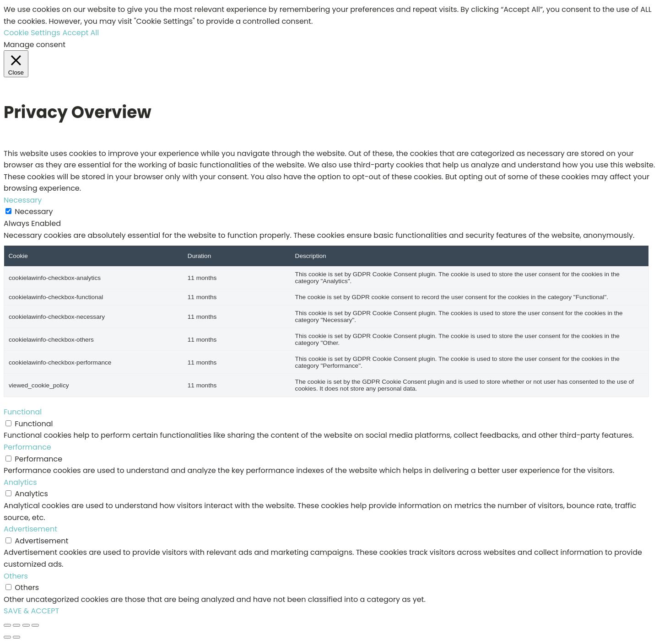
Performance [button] (27, 447)
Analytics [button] (20, 482)
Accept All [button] (81, 33)
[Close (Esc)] (35, 625)
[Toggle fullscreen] (16, 625)
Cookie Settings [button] (32, 33)
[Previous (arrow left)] (7, 637)
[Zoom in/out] (7, 625)
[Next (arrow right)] (16, 637)
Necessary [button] (23, 200)
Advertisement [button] (30, 529)
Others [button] (16, 576)
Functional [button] (23, 412)
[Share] (26, 625)
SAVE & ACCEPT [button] (31, 611)
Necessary (34, 212)
